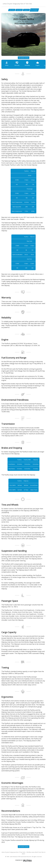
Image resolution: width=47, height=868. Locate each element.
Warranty (17, 64)
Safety (7, 64)
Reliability (27, 64)
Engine (38, 64)
